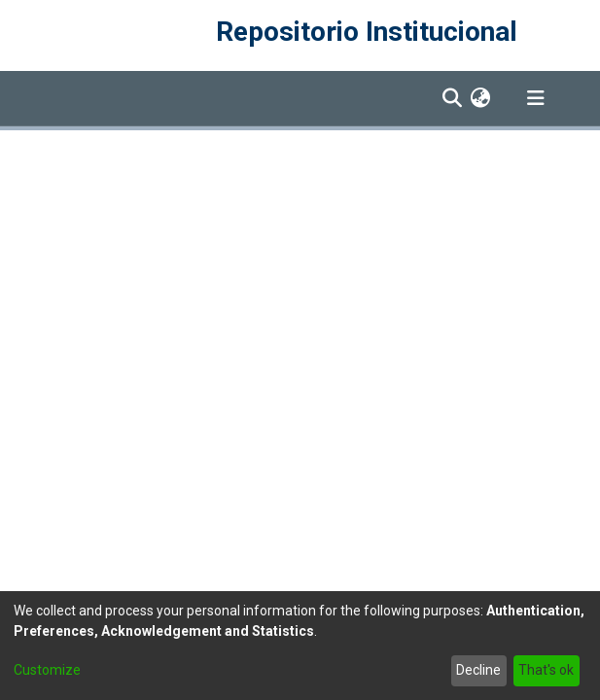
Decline (478, 670)
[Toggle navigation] (536, 98)
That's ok (546, 670)
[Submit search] (453, 98)
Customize (47, 670)
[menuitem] (481, 98)
